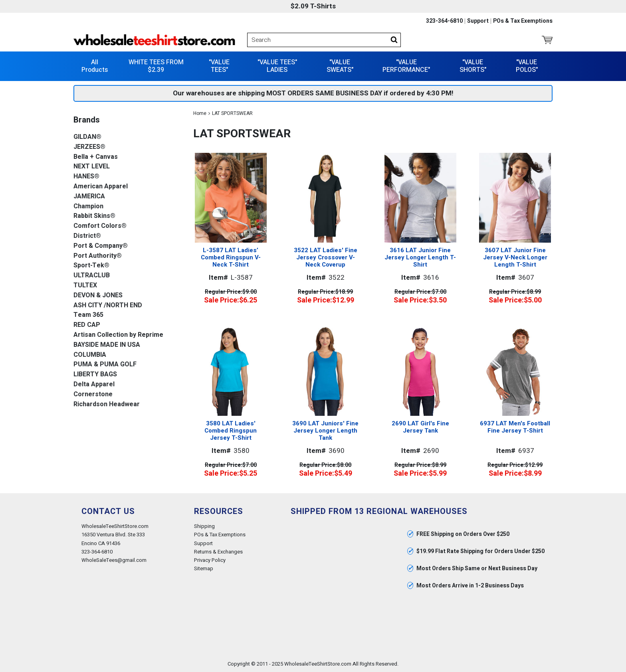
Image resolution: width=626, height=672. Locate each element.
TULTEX (85, 285)
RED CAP (87, 325)
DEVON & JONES (98, 295)
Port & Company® (101, 246)
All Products (95, 66)
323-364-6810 (444, 21)
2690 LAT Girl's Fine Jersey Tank (420, 427)
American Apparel (101, 186)
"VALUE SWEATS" (340, 66)
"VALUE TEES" (219, 66)
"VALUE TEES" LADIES (277, 66)
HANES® (86, 176)
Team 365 (88, 315)
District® (87, 236)
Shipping (204, 526)
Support (478, 21)
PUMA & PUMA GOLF (105, 365)
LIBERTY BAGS (95, 374)
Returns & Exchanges (218, 551)
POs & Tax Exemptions (523, 21)
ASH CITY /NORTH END (108, 305)
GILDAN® (87, 137)
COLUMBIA (90, 355)
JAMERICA (89, 196)
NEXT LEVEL (92, 167)
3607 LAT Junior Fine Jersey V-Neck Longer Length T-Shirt (515, 257)
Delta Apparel (94, 384)
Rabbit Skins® (94, 216)
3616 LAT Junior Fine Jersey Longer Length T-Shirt (420, 257)
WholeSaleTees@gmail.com (114, 560)
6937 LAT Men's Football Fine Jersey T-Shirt (515, 427)
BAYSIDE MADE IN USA (107, 345)
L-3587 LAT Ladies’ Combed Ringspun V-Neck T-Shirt (231, 257)
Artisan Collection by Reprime (118, 335)
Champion (88, 206)
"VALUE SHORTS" (473, 66)
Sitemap (204, 568)
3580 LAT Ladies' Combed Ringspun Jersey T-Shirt (231, 430)
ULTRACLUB (92, 275)
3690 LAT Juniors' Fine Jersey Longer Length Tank (325, 430)
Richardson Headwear (107, 404)
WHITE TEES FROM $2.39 (156, 66)
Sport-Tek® (91, 266)
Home (200, 113)
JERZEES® (89, 147)
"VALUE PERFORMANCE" (406, 66)
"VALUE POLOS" (527, 66)
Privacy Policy (210, 560)
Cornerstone (93, 394)
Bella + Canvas (96, 157)
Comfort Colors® (100, 226)
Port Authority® (98, 256)
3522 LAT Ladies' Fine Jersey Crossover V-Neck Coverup (326, 257)
